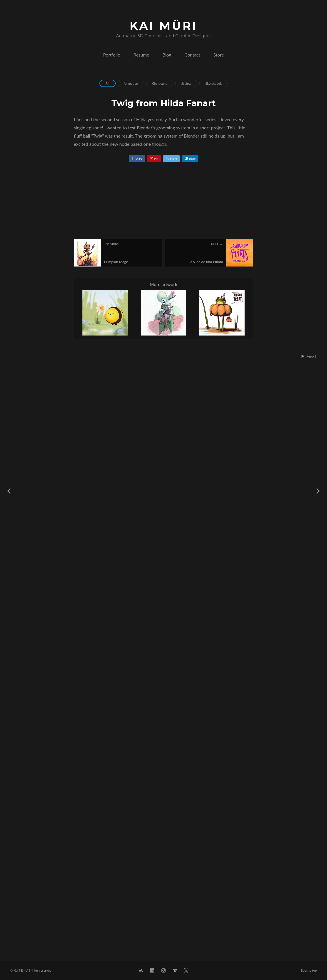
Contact (192, 55)
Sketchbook (213, 83)
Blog (167, 55)
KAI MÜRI (164, 26)
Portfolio (112, 55)
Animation (131, 83)
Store (219, 55)
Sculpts (186, 83)
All (108, 83)
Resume (141, 55)
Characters (160, 83)
